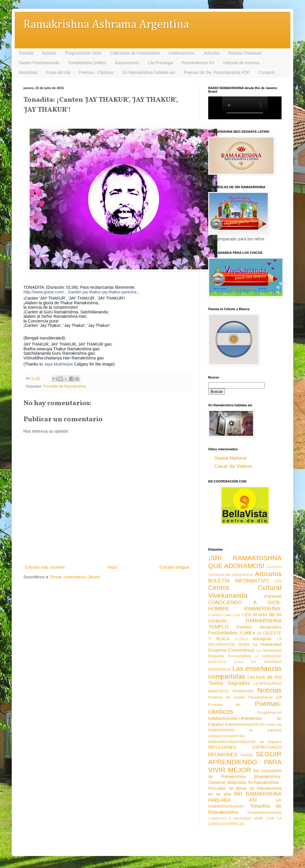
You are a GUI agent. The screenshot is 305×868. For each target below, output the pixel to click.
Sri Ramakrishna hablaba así (149, 72)
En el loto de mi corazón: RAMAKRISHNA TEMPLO (245, 621)
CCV (278, 581)
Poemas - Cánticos (96, 72)
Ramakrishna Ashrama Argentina (106, 25)
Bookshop (28, 72)
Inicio (112, 567)
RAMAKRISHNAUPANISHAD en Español (245, 742)
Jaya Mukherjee (59, 364)
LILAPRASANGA (268, 684)
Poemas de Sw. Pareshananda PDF (217, 72)
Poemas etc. (225, 705)
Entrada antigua (174, 567)
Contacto (267, 72)
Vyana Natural (230, 458)
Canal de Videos (233, 466)
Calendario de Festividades (135, 53)
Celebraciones (182, 53)
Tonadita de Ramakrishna (65, 386)
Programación (269, 713)
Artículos (211, 53)
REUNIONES (223, 755)
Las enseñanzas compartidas (245, 672)
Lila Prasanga (160, 63)
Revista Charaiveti (245, 53)
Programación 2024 (83, 53)
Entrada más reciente (45, 567)
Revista (247, 755)
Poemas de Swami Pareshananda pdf (245, 697)
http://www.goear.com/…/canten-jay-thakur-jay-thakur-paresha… (82, 292)
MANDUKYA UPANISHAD (231, 691)
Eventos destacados (259, 627)
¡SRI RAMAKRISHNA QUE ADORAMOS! (245, 562)
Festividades (223, 633)
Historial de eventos (241, 63)
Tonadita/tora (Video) (87, 63)
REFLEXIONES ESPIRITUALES (245, 747)
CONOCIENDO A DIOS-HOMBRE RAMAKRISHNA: (245, 606)
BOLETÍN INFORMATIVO (239, 581)
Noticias (49, 53)
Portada (26, 53)
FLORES (241, 639)
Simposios (237, 782)
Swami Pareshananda (39, 63)
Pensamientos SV (198, 63)
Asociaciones (127, 63)
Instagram (262, 639)
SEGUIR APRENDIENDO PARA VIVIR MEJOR (245, 762)
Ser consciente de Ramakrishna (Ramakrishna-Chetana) (245, 777)
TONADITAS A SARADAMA (230, 818)
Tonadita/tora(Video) (264, 813)
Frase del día (58, 72)
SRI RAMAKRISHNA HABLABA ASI (245, 797)
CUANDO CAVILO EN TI (226, 615)
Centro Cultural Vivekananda (245, 592)
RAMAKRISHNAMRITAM (226, 736)
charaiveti (273, 596)
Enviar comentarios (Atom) (75, 577)
